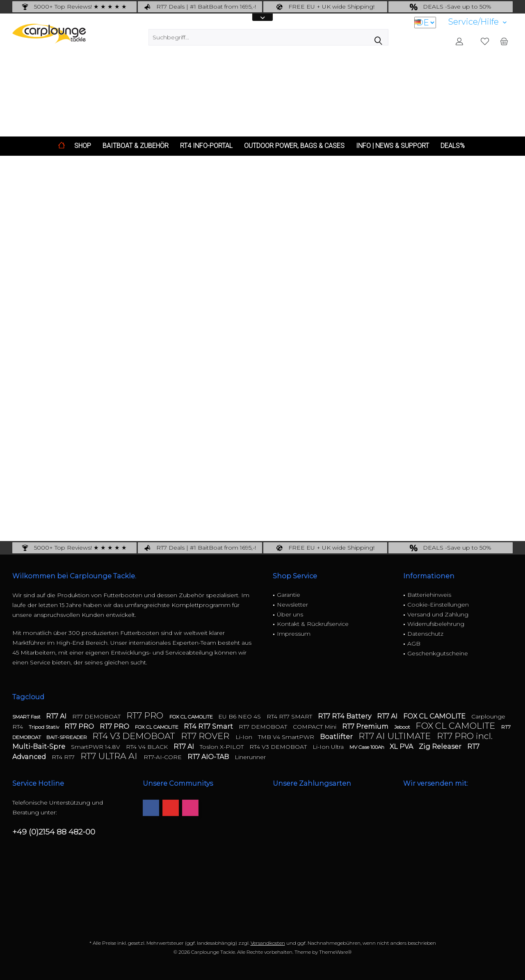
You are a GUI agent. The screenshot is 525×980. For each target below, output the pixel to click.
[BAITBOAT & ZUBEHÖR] (136, 146)
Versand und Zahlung (438, 614)
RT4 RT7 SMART (290, 716)
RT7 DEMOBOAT (97, 716)
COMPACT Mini (315, 727)
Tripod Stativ (45, 727)
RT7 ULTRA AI (110, 756)
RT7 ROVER (206, 736)
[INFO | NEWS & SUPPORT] (393, 146)
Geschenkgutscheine (438, 653)
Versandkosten (268, 943)
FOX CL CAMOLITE (192, 717)
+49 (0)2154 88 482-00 (54, 832)
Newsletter (292, 605)
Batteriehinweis (429, 595)
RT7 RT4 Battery (345, 716)
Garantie (289, 595)
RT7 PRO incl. (465, 736)
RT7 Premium (366, 726)
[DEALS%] (453, 146)
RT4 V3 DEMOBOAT (135, 736)
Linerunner (250, 757)
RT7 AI (57, 716)
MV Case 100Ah (367, 747)
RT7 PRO (146, 715)
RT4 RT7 (64, 757)
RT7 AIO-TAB (209, 757)
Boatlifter (337, 737)
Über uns (290, 614)
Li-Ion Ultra (329, 747)
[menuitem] (477, 22)
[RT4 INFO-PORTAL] (206, 146)
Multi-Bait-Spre (40, 747)
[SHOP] (83, 146)
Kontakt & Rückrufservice (313, 624)
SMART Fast (27, 717)
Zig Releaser (441, 747)
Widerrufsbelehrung (436, 624)
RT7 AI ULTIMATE (396, 736)
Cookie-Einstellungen (438, 605)
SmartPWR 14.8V (96, 747)
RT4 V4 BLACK (148, 747)
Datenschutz (425, 634)
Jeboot (403, 727)
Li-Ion (245, 737)
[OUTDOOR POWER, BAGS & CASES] (294, 146)
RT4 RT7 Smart (209, 726)
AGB (414, 643)
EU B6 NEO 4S (240, 716)
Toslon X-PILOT (223, 747)
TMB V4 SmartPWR (287, 737)
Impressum (294, 634)
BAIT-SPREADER (67, 737)
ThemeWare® (335, 952)
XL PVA (402, 747)
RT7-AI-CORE (163, 757)
